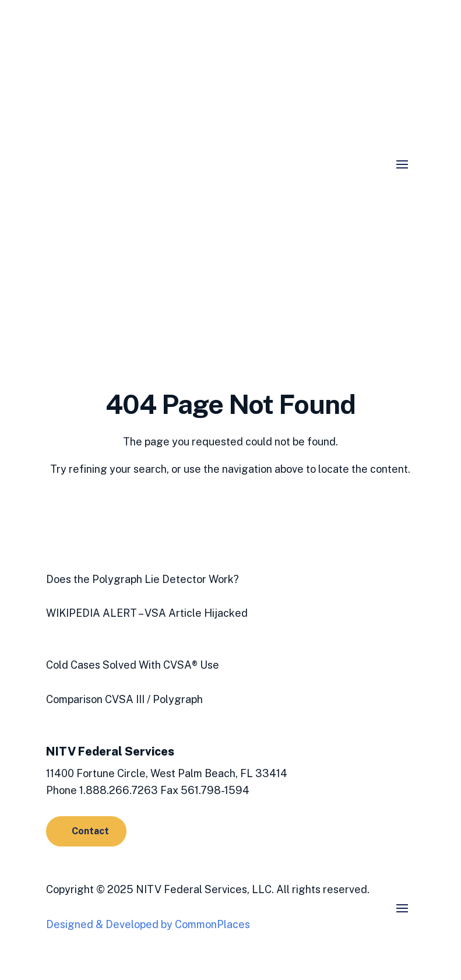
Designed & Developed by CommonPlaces (148, 924)
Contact (90, 831)
